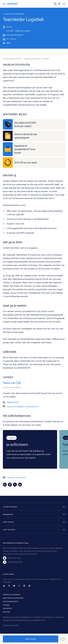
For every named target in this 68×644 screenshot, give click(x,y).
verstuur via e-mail (14, 477)
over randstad (9, 529)
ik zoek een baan (10, 507)
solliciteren (31, 639)
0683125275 (13, 402)
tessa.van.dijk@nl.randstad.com (23, 406)
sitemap (6, 612)
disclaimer (7, 608)
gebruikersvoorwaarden (13, 598)
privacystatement (11, 601)
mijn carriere (8, 522)
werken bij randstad (11, 594)
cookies (6, 605)
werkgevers (8, 514)
